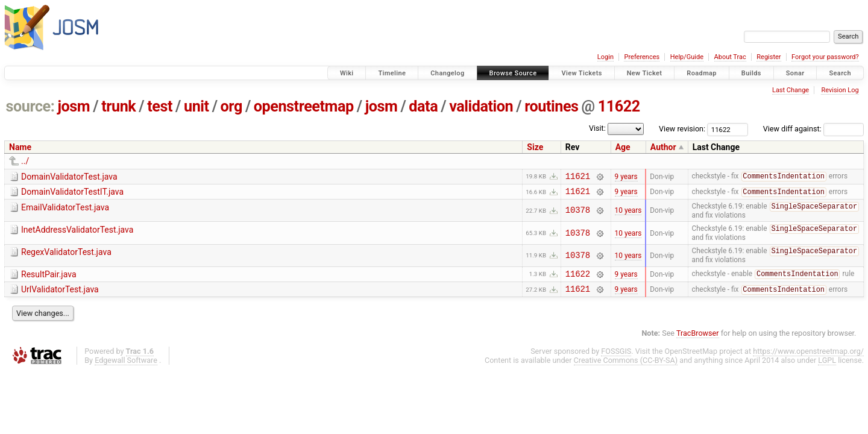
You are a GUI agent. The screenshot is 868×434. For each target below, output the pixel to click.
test (160, 106)
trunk (118, 106)
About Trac (730, 57)
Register (769, 57)
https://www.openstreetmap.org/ (808, 360)
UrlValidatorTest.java (60, 297)
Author (663, 147)
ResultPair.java (49, 280)
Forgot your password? (825, 57)
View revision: (682, 129)
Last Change (791, 90)
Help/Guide (687, 57)
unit (197, 106)
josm (74, 106)
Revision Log (840, 90)
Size (535, 147)
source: (30, 106)
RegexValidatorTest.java (66, 257)
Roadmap (702, 73)
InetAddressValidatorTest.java (77, 234)
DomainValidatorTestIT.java (72, 193)
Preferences (642, 57)
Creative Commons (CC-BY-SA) (626, 369)
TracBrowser (698, 342)
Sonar (795, 73)
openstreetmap (304, 106)
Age (623, 147)
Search (840, 73)
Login (605, 57)
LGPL (827, 369)
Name (20, 147)
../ (25, 161)
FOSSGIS (616, 360)
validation (481, 106)
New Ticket (645, 73)
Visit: (597, 128)
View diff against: (813, 129)
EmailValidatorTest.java (65, 211)
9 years (626, 177)
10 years (628, 215)
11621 (578, 178)
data (423, 106)
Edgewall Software (126, 369)
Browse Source (513, 73)
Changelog (447, 73)
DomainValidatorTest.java (69, 177)
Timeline (392, 73)
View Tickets (581, 73)
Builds (751, 73)
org (231, 106)
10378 (578, 214)
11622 (619, 106)
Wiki (347, 73)
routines (551, 106)
